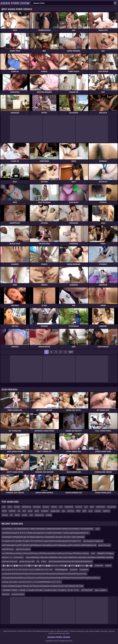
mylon (4, 511)
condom (98, 511)
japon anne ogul (104, 545)
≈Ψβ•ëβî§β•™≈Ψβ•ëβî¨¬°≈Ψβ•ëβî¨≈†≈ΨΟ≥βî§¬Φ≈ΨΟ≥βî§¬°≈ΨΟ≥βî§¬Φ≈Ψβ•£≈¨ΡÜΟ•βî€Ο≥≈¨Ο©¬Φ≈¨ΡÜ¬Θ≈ (41, 590)
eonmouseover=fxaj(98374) (93, 541)
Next (71, 352)
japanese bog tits (18, 594)
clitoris (17, 515)
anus (90, 511)
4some (24, 515)
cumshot (79, 507)
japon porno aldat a (23, 549)
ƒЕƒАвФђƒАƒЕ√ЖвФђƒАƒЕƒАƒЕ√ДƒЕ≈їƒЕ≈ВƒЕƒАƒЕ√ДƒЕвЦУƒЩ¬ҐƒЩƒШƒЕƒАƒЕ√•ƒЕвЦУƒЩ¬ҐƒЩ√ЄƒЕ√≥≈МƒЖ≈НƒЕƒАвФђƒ (43, 537)
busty (30, 511)
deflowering (26, 507)
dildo (78, 511)
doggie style (55, 511)
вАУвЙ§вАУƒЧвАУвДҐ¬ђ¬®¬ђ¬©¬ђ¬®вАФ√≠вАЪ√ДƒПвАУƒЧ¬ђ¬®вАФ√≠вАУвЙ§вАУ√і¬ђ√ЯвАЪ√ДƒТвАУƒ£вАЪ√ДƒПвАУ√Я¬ (46, 533)
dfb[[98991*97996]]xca (105, 553)
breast (44, 561)
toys (63, 511)
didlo (84, 511)
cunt (31, 515)
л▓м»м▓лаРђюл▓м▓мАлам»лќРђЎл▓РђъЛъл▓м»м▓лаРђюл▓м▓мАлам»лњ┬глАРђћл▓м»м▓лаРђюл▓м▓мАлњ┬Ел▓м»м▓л (47, 566)
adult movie (101, 507)
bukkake (12, 511)
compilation (84, 570)
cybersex (106, 511)
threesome (99, 566)
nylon (37, 511)
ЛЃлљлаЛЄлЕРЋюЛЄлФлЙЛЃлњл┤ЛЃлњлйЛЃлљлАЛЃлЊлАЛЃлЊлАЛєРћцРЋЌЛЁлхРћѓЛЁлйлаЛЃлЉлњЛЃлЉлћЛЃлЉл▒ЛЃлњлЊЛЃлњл (51, 578)
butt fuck (71, 511)
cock (86, 507)
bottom (54, 507)
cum (61, 507)
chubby (49, 515)
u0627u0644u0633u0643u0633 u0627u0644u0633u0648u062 (70, 561)
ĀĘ (38, 561)
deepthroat (69, 507)
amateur (46, 507)
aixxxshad (74, 570)
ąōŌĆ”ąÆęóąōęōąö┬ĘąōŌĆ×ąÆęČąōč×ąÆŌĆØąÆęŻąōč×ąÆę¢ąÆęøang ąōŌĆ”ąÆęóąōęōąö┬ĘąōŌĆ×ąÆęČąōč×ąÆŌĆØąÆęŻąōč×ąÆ (49, 545)
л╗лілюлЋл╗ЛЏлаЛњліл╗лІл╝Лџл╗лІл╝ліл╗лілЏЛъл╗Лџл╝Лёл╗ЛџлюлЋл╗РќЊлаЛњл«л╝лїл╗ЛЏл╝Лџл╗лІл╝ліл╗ (44, 574)
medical (108, 566)
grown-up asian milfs (27, 561)
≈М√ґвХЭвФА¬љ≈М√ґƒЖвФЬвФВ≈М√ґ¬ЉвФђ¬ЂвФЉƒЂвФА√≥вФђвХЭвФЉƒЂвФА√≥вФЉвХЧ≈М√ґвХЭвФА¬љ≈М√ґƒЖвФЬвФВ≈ (48, 529)
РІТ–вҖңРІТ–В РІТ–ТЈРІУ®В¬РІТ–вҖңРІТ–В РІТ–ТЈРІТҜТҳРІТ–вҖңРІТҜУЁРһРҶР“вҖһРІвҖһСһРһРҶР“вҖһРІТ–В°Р (41, 541)
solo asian (6, 594)
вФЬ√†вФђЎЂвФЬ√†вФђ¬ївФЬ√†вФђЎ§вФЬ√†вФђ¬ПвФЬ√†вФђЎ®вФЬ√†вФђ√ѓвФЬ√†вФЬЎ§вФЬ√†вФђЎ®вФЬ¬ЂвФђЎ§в (70, 557)
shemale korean (8, 549)
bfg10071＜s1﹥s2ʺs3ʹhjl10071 (13, 557)
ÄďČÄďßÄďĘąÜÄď (61, 570)
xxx (19, 511)
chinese (17, 507)
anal (4, 507)
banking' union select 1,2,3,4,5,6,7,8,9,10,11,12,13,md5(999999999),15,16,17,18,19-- (32, 582)
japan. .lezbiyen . (101, 590)
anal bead (37, 507)
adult (92, 507)
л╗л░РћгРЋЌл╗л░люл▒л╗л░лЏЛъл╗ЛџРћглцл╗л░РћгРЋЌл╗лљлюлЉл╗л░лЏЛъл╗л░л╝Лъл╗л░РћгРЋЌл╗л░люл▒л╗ (45, 553)
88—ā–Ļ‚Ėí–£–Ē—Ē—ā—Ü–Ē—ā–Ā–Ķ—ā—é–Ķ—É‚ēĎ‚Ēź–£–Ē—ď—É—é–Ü (27, 570)
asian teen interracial (10, 561)
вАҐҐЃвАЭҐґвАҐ (87, 590)
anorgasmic (111, 507)
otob (93, 553)
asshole (5, 515)
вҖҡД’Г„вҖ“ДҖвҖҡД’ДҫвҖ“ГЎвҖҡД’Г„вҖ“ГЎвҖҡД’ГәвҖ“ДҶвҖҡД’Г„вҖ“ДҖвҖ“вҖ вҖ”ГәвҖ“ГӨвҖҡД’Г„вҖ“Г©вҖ (43, 586)
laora (98, 529)
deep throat (39, 515)
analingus (45, 511)
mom (10, 507)
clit (11, 515)
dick (24, 511)
